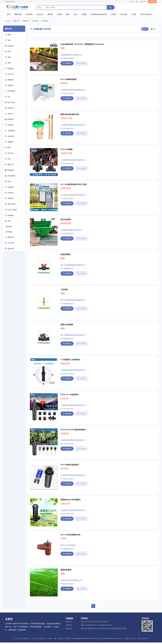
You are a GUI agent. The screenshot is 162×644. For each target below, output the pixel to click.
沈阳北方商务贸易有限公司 (71, 582)
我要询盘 (67, 63)
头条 (75, 14)
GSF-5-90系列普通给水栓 (70, 536)
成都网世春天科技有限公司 (71, 55)
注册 (137, 2)
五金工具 (14, 74)
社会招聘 (49, 640)
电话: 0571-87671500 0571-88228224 (94, 623)
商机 (68, 14)
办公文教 (14, 243)
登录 (132, 2)
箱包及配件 (14, 176)
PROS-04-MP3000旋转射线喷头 (73, 431)
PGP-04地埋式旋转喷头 (70, 466)
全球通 (59, 14)
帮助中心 (69, 623)
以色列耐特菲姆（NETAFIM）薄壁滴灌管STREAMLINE (82, 44)
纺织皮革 (14, 108)
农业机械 (35, 21)
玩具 (14, 52)
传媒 (14, 57)
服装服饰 (14, 216)
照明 (14, 63)
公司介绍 (35, 640)
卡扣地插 (64, 290)
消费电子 (14, 142)
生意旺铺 (29, 14)
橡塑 (14, 35)
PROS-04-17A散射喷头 (70, 396)
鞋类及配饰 (14, 91)
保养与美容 (14, 204)
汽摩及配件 (14, 131)
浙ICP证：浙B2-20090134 (140, 640)
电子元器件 (14, 103)
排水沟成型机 (66, 220)
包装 (14, 40)
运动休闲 (14, 187)
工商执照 (127, 640)
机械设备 (26, 21)
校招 (55, 640)
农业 (14, 159)
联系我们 (61, 640)
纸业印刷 (14, 249)
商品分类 (18, 14)
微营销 (50, 14)
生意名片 (40, 14)
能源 (14, 148)
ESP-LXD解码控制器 (68, 80)
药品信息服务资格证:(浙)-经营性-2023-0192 (86, 640)
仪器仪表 (14, 46)
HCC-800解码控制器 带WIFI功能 (73, 185)
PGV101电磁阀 (66, 150)
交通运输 (14, 69)
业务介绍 (42, 640)
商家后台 (69, 630)
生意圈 (84, 14)
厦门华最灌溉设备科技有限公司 (73, 266)
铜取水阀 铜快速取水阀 (70, 115)
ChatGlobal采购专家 (98, 14)
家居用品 (14, 136)
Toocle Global (146, 14)
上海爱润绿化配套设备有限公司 (73, 90)
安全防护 (14, 193)
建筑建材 (14, 80)
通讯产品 (14, 165)
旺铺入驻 (69, 627)
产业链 (134, 14)
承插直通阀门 (66, 255)
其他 (14, 221)
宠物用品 (15, 227)
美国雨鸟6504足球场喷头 (71, 501)
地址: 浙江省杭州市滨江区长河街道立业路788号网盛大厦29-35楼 (104, 630)
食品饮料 (14, 125)
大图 (153, 29)
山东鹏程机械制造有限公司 (71, 230)
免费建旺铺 (152, 2)
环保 (14, 182)
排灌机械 (45, 21)
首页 (9, 14)
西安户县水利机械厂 (69, 547)
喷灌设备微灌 (66, 571)
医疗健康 (15, 232)
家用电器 (14, 119)
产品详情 (81, 63)
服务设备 (14, 237)
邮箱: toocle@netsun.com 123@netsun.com (97, 627)
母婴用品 (14, 199)
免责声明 (68, 640)
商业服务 (14, 170)
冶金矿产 (14, 114)
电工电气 (14, 153)
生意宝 (21, 640)
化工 (14, 97)
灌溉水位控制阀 (67, 325)
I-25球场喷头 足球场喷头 (70, 360)
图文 (145, 29)
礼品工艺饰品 (14, 210)
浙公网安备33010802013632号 (112, 640)
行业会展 (123, 14)
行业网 (113, 14)
